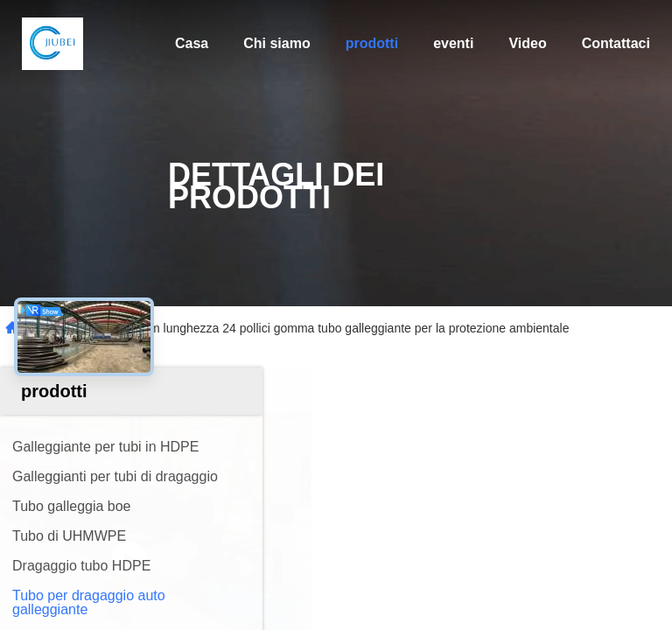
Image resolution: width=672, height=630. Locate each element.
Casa (192, 43)
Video (527, 43)
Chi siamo (276, 43)
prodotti (372, 43)
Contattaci (616, 43)
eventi (453, 43)
